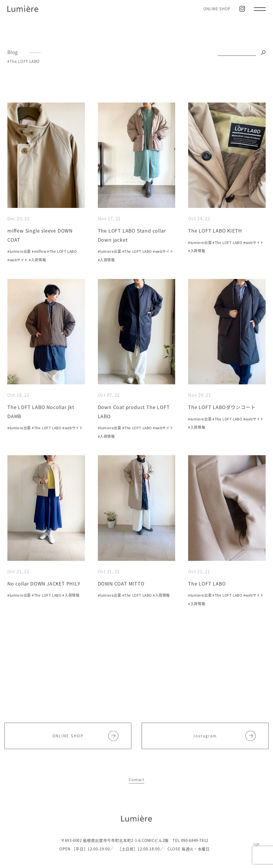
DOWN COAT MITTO (121, 583)
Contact (136, 779)
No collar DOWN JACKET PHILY (44, 583)
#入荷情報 (37, 260)
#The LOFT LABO (62, 251)
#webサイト (18, 260)
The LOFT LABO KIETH (215, 231)
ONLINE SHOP (217, 9)
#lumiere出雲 (19, 251)
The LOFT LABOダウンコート (222, 407)
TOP (256, 844)
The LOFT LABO (207, 583)
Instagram (225, 736)
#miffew (39, 251)
